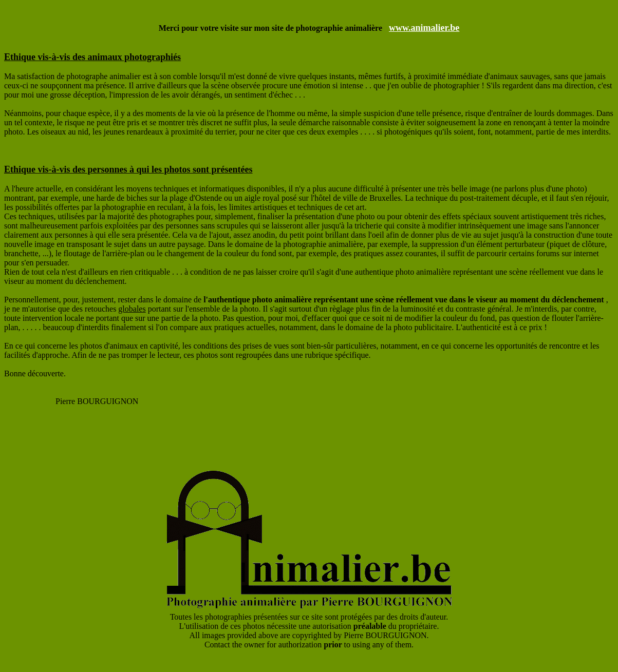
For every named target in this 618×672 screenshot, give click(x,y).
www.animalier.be (424, 28)
